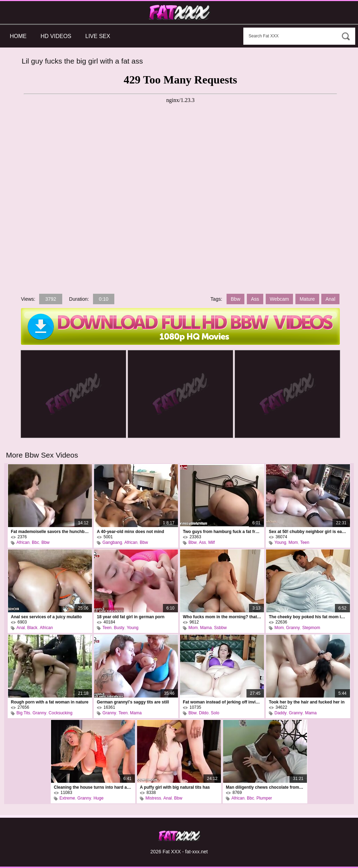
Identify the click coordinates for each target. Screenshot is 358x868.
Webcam (280, 299)
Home (18, 36)
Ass (255, 299)
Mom (293, 542)
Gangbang (112, 542)
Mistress (153, 798)
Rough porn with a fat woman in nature (50, 702)
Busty (119, 628)
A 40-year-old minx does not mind (130, 532)
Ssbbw (220, 628)
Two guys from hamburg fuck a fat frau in (222, 532)
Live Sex (98, 36)
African (23, 542)
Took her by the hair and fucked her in (307, 702)
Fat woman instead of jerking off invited (222, 702)
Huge (98, 798)
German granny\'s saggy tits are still (133, 702)
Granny (293, 628)
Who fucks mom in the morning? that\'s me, (222, 617)
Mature (307, 299)
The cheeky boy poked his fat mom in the (308, 617)
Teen (305, 542)
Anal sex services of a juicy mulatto (46, 617)
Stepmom (311, 628)
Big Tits (23, 713)
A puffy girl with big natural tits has (175, 787)
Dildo (204, 713)
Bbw (235, 299)
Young (280, 542)
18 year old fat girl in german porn (131, 617)
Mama (206, 628)
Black (32, 628)
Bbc (35, 542)
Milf (212, 542)
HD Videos (56, 36)
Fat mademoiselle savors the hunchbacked (50, 532)
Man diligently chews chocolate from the (265, 787)
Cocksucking (60, 713)
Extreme (67, 798)
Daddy (281, 713)
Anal (330, 299)
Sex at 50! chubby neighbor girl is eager (308, 532)
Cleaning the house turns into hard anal (93, 787)
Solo (215, 713)
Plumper (264, 798)
